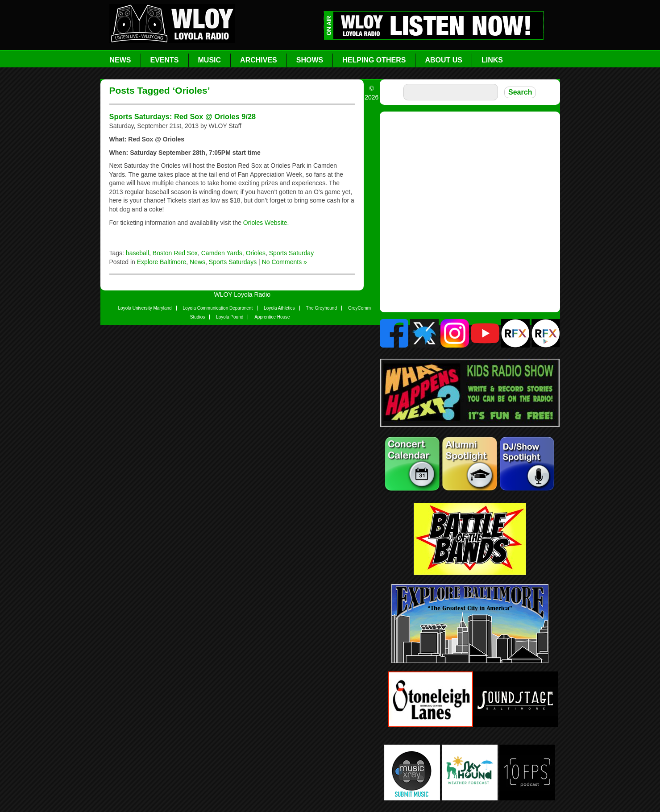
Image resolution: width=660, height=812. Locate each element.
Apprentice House (272, 317)
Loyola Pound (230, 317)
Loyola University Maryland (145, 308)
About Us (444, 60)
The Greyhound (322, 308)
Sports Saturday (291, 253)
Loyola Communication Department (218, 308)
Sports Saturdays (233, 262)
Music (210, 60)
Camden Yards (222, 253)
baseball (137, 253)
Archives (259, 60)
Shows (310, 60)
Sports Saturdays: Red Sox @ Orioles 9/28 (183, 116)
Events (165, 60)
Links (492, 60)
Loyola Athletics (279, 308)
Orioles (256, 253)
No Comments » (284, 262)
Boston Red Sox (175, 253)
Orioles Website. (266, 223)
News (120, 60)
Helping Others (374, 60)
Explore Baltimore (162, 262)
